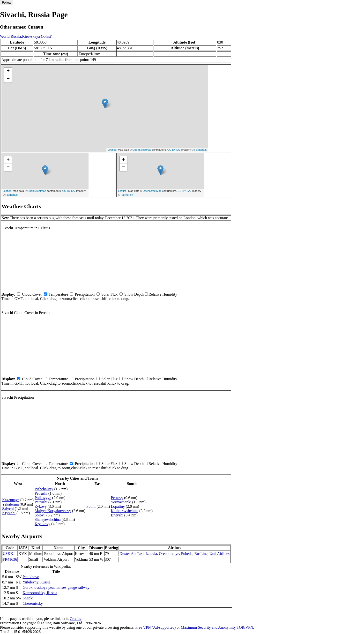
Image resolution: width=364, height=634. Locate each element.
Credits (75, 619)
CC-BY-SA (174, 150)
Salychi (8, 509)
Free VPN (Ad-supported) (155, 627)
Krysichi (9, 513)
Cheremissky (33, 603)
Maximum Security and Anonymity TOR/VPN (217, 627)
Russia (16, 36)
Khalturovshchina (125, 511)
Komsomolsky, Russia (40, 593)
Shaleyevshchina (48, 519)
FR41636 (10, 559)
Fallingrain (200, 150)
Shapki (28, 598)
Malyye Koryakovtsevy (53, 511)
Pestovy (117, 498)
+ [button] (8, 71)
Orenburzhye (169, 554)
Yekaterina (11, 504)
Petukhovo (31, 577)
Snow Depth (134, 294)
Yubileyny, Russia (36, 582)
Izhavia (151, 554)
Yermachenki (121, 502)
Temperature (58, 294)
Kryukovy (42, 524)
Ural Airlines (219, 554)
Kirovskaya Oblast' (37, 36)
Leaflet (112, 150)
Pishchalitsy (44, 489)
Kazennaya (11, 500)
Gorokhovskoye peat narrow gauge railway (56, 587)
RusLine (201, 554)
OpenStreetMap (142, 150)
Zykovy (41, 506)
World (5, 36)
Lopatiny (118, 506)
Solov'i (40, 515)
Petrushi (41, 493)
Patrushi (41, 502)
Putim (91, 506)
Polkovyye (43, 498)
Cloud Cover (32, 294)
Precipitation (85, 294)
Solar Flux (109, 294)
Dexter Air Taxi (132, 554)
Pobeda (187, 554)
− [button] (8, 79)
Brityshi (117, 515)
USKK (8, 554)
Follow (7, 3)
